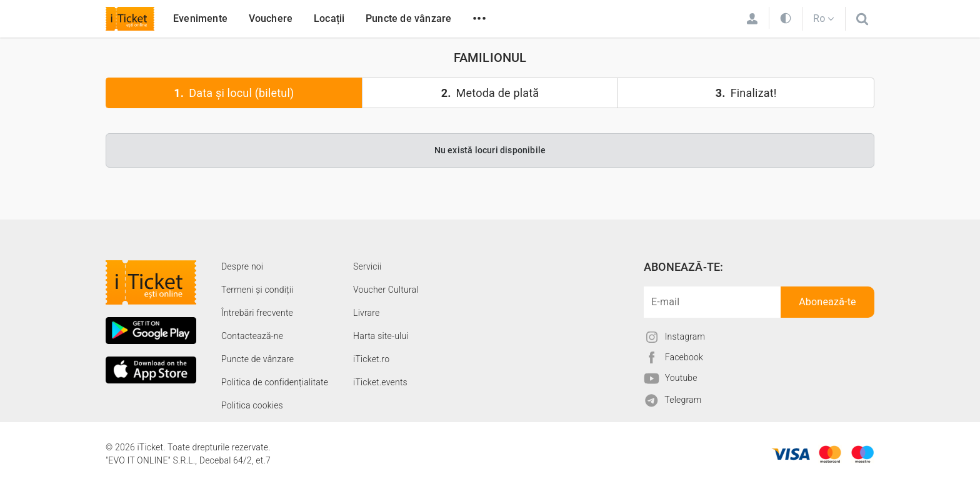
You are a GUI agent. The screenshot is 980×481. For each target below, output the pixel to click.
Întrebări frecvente (257, 313)
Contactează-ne (252, 336)
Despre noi (242, 266)
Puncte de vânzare (408, 18)
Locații (329, 18)
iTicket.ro (371, 359)
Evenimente (200, 18)
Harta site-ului (381, 336)
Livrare (366, 313)
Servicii (367, 266)
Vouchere (271, 18)
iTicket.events (380, 382)
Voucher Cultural (386, 290)
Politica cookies (252, 405)
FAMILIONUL (490, 58)
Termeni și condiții (257, 290)
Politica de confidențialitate (275, 382)
